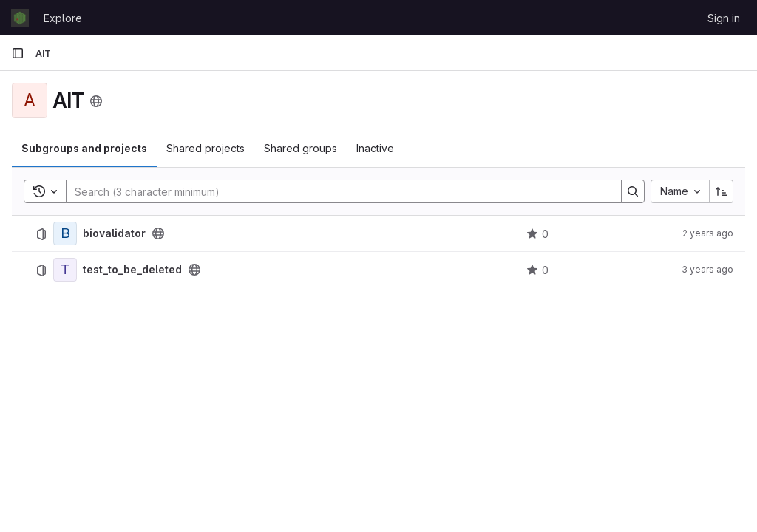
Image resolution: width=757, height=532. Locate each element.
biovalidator (114, 233)
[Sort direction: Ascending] (722, 191)
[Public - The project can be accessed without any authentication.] (158, 233)
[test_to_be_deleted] (65, 270)
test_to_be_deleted (132, 270)
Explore (63, 18)
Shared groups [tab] (301, 148)
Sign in (724, 18)
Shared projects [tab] (206, 148)
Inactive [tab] (375, 148)
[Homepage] (20, 18)
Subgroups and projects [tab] (84, 148)
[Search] (336, 191)
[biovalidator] (65, 233)
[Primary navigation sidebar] (18, 53)
